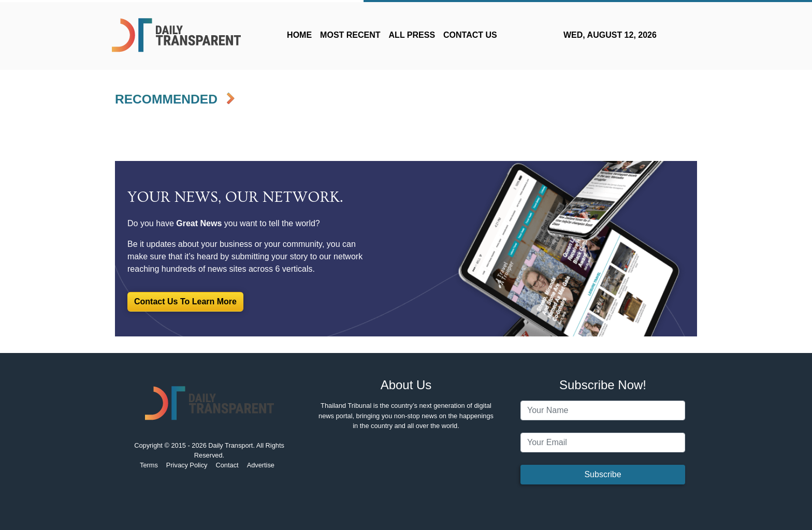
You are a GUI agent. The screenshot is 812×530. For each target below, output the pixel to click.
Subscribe (603, 474)
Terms (149, 465)
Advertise (261, 465)
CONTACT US (470, 35)
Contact (227, 465)
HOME (299, 35)
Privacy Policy (187, 465)
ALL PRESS (412, 35)
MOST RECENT (350, 35)
